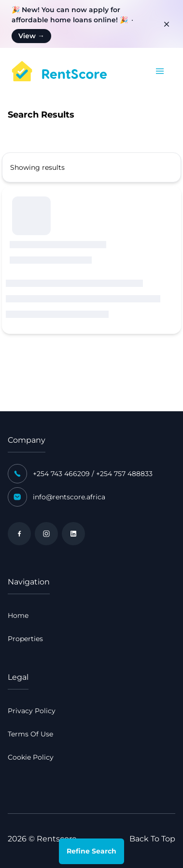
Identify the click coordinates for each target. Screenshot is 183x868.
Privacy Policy (32, 711)
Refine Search (91, 851)
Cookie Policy (31, 757)
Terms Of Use (30, 734)
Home (18, 615)
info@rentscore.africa (69, 497)
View (31, 36)
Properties (25, 639)
